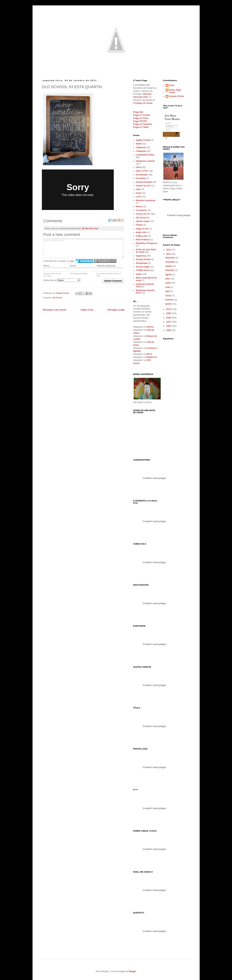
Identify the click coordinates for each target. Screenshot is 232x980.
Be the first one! (90, 228)
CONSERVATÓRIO (145, 155)
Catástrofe (141, 148)
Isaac (138, 189)
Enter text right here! (84, 248)
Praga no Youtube (142, 115)
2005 (169, 330)
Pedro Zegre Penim (175, 91)
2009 (169, 313)
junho (168, 283)
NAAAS (150, 327)
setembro (170, 270)
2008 (169, 318)
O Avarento (141, 210)
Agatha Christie (143, 140)
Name (46, 266)
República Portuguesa (146, 243)
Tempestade (142, 263)
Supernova (141, 256)
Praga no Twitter (141, 127)
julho (168, 279)
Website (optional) (106, 266)
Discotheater (142, 175)
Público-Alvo (142, 236)
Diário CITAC (142, 171)
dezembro (170, 258)
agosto (169, 275)
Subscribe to (62, 280)
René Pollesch (143, 240)
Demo (139, 167)
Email (73, 266)
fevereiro (170, 300)
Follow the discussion (121, 220)
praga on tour (142, 229)
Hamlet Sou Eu (143, 186)
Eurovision (141, 178)
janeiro (169, 304)
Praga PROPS (140, 121)
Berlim (139, 144)
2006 (169, 326)
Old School (57, 298)
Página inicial (87, 310)
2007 (169, 322)
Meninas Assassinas (146, 200)
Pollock (139, 225)
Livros (139, 197)
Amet (172, 85)
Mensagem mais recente (55, 310)
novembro (170, 262)
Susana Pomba (143, 259)
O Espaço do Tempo (143, 103)
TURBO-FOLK (143, 270)
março (169, 296)
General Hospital (144, 182)
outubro (169, 266)
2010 (169, 309)
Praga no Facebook (143, 124)
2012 (169, 250)
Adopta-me (151, 357)
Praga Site (138, 112)
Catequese (141, 151)
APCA (149, 354)
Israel (138, 193)
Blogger (132, 971)
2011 (169, 254)
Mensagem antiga (116, 310)
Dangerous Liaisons (145, 161)
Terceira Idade (143, 267)
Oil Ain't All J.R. (143, 214)
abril (168, 291)
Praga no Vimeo (141, 118)
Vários (139, 274)
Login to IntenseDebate (84, 261)
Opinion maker (143, 221)
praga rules (141, 232)
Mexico (139, 207)
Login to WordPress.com (105, 261)
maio (168, 287)
